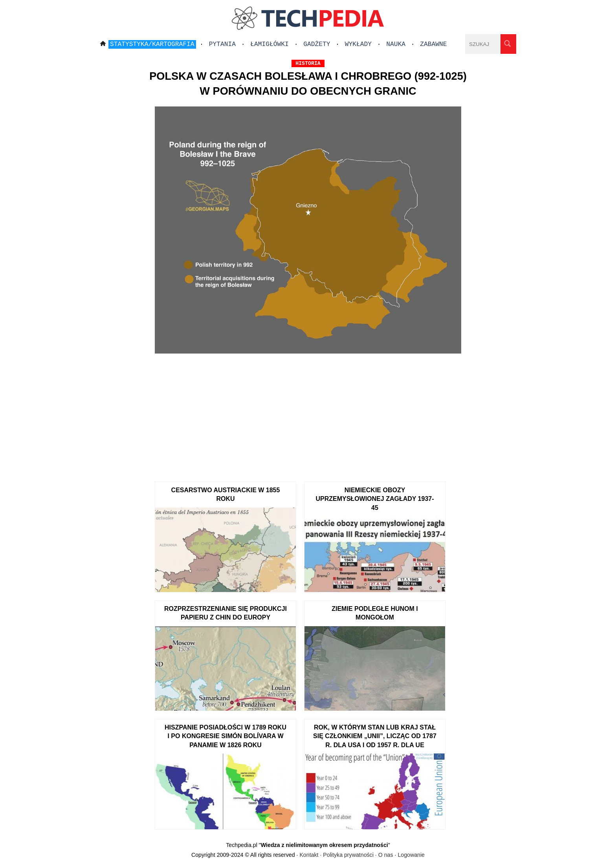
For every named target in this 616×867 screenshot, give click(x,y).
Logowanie (411, 855)
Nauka (396, 44)
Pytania (222, 44)
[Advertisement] (308, 415)
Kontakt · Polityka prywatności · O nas (346, 855)
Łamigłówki (269, 44)
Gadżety (317, 44)
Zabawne (433, 44)
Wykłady (358, 44)
